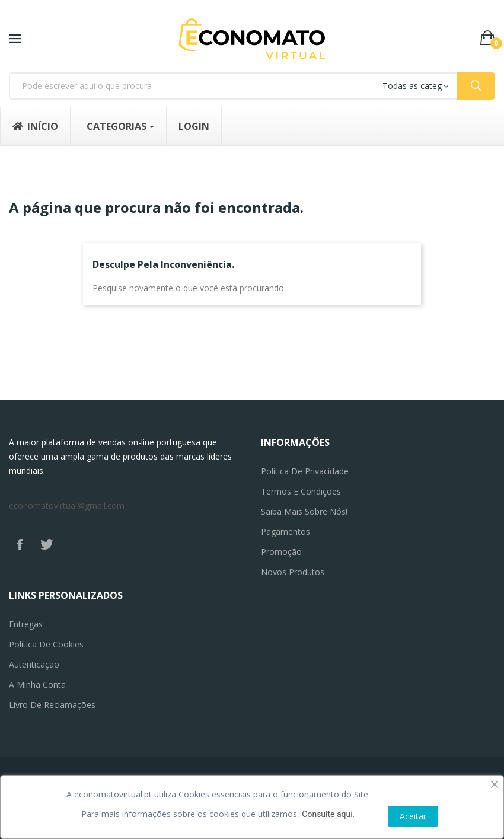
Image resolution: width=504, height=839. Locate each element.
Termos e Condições (301, 491)
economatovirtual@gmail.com (67, 505)
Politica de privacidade (305, 471)
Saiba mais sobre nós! (304, 511)
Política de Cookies (46, 644)
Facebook (20, 544)
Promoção (281, 552)
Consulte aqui (327, 814)
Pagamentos (286, 532)
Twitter (47, 544)
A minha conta (37, 685)
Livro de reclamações (52, 705)
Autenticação (34, 664)
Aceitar (413, 816)
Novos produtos (293, 572)
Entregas (26, 624)
